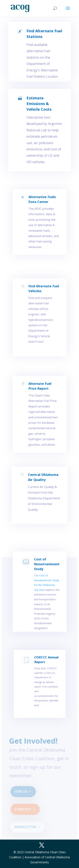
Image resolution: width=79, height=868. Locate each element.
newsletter (26, 827)
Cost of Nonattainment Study (46, 571)
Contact (23, 810)
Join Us (22, 792)
